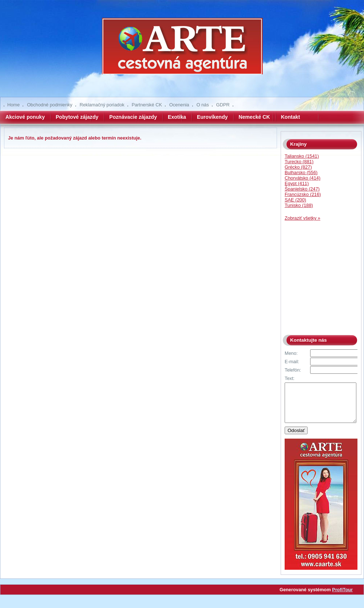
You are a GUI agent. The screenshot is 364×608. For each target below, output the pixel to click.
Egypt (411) (297, 183)
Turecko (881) (299, 162)
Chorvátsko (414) (302, 178)
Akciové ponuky (25, 117)
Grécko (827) (298, 167)
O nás (203, 105)
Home (13, 105)
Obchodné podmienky (50, 105)
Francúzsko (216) (303, 194)
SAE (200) (295, 200)
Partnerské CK (147, 105)
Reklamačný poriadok (102, 105)
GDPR (223, 105)
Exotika (177, 117)
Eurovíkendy (212, 117)
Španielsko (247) (302, 189)
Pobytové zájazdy (77, 117)
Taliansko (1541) (302, 156)
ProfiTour (342, 597)
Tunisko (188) (299, 205)
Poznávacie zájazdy (133, 117)
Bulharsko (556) (301, 172)
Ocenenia (179, 105)
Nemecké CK (254, 117)
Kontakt (290, 117)
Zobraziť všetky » (302, 218)
